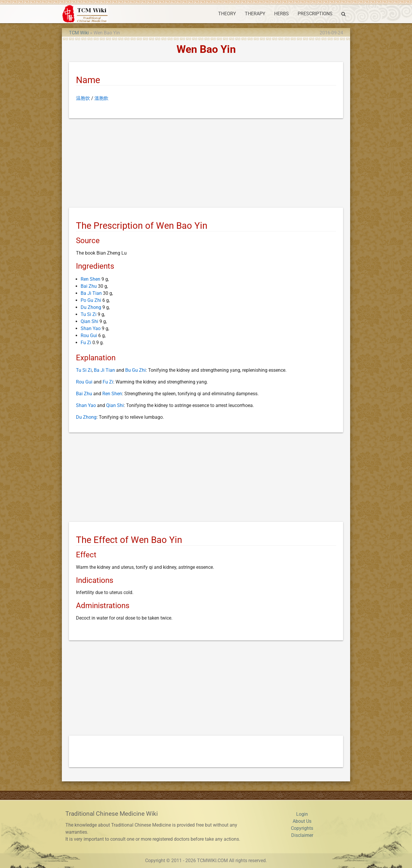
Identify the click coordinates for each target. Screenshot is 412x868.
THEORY (227, 14)
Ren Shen (90, 279)
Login (302, 814)
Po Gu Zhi (91, 300)
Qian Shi (89, 321)
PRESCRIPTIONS (315, 14)
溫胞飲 (101, 98)
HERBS (282, 14)
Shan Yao (91, 328)
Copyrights (302, 828)
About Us (302, 821)
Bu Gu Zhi (135, 370)
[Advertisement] (206, 164)
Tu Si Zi (89, 314)
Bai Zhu (89, 286)
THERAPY (255, 14)
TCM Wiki (79, 33)
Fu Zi (86, 343)
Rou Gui (89, 335)
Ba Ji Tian (91, 293)
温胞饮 (83, 98)
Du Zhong (91, 307)
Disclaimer (302, 835)
